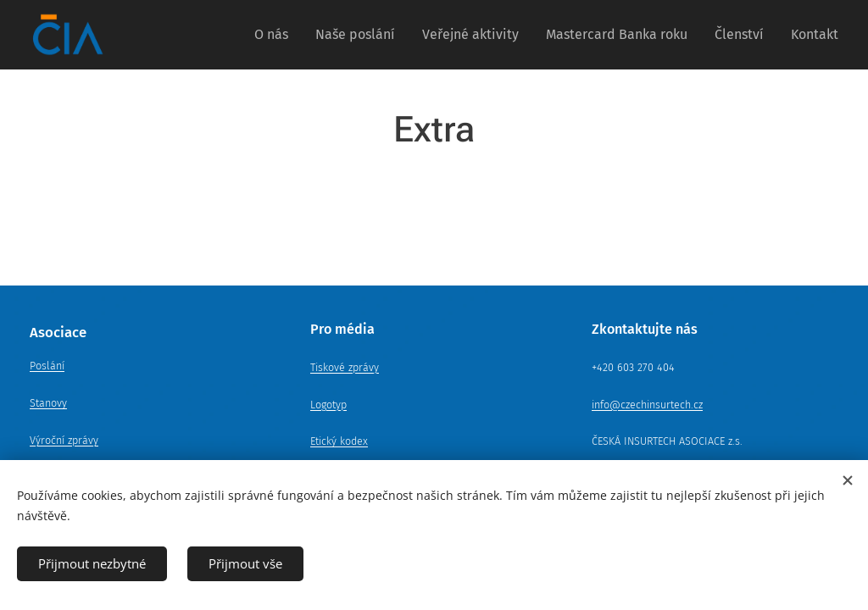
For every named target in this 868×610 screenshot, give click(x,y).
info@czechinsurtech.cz (647, 405)
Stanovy (48, 403)
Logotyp (328, 405)
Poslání (47, 366)
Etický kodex (339, 441)
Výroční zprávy (64, 440)
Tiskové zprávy (345, 367)
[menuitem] (276, 35)
